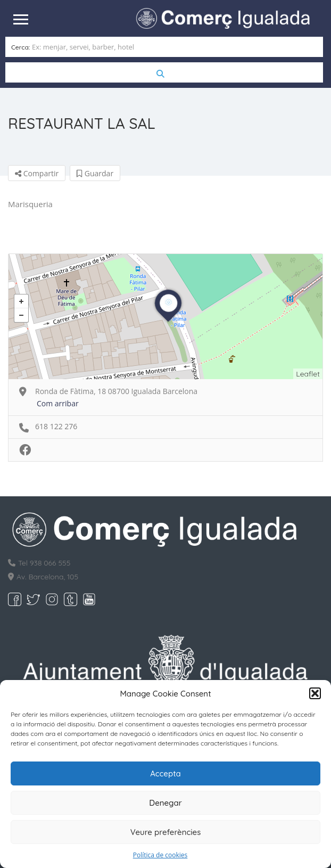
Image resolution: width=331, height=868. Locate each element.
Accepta (165, 773)
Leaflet (308, 374)
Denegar (165, 803)
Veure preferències (166, 832)
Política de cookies (160, 855)
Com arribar (58, 403)
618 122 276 (56, 426)
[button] (315, 693)
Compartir (37, 173)
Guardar (95, 173)
